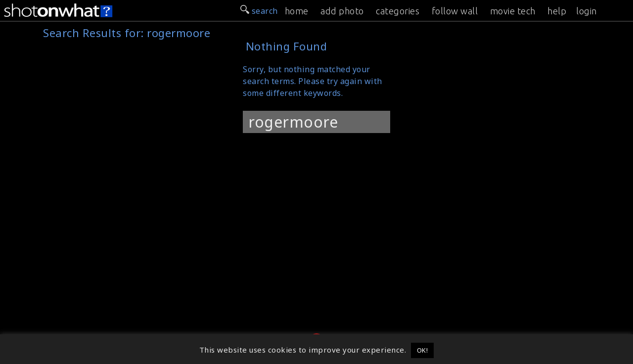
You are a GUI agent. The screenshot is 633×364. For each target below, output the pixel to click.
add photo (342, 11)
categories (398, 11)
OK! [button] (423, 350)
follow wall (455, 11)
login (587, 11)
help (557, 11)
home (297, 11)
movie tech (513, 11)
